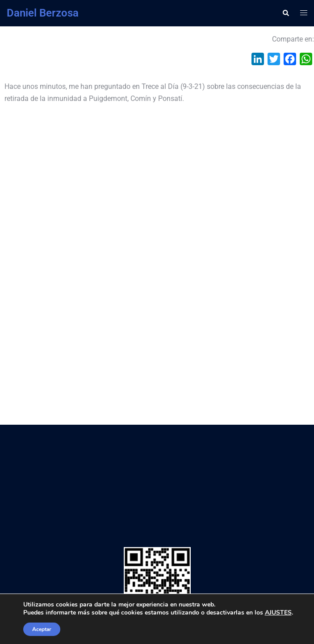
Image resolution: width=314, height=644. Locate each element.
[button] (285, 13)
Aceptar (42, 629)
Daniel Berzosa (43, 13)
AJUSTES (278, 613)
